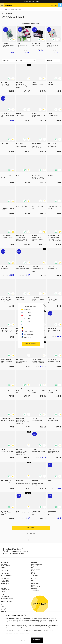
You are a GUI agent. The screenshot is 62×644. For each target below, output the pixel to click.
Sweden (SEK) (26, 310)
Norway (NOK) (26, 313)
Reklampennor (5, 580)
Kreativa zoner (5, 583)
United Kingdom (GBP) (28, 334)
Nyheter (34, 574)
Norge (2, 607)
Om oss (3, 567)
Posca (33, 585)
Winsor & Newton (36, 587)
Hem (3, 13)
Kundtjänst (4, 564)
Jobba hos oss (5, 569)
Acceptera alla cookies (37, 640)
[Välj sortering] (53, 61)
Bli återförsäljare (5, 578)
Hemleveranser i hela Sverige (31, 2)
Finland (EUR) (26, 319)
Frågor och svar (5, 566)
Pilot (33, 580)
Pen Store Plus (5, 574)
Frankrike (3, 612)
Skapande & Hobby (37, 566)
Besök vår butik (5, 570)
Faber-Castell (35, 584)
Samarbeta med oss (6, 577)
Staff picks (34, 575)
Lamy (33, 582)
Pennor (33, 567)
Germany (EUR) (26, 328)
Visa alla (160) (35, 590)
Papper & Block (36, 569)
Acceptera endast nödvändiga (21, 633)
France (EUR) (26, 325)
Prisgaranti (4, 585)
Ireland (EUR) (26, 322)
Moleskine (34, 588)
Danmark (3, 608)
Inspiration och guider (7, 575)
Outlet (33, 572)
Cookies (3, 591)
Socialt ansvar (5, 582)
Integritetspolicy (5, 590)
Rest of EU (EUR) (27, 337)
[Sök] (31, 9)
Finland (3, 610)
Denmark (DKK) (26, 316)
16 (39, 540)
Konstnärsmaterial (37, 564)
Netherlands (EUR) (27, 331)
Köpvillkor (3, 588)
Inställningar (25, 641)
